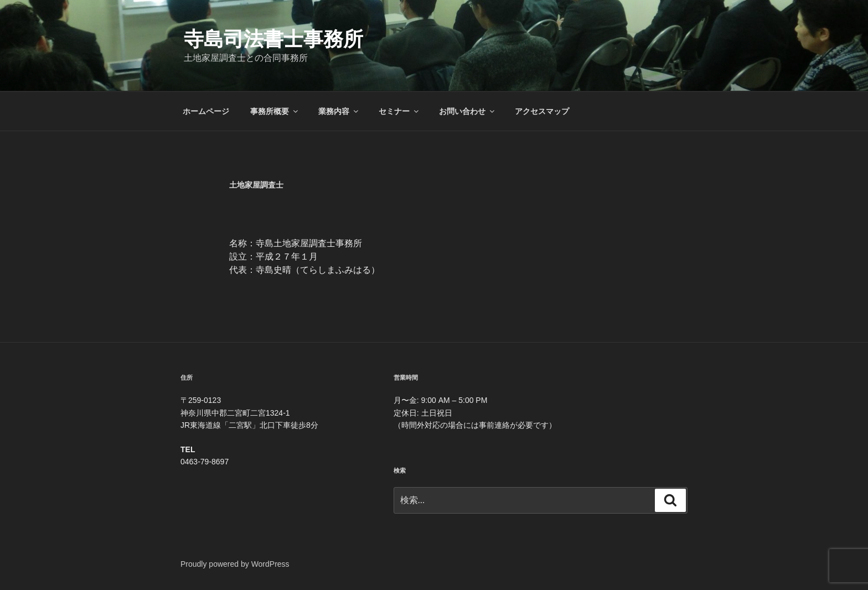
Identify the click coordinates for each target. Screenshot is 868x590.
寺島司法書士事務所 (273, 39)
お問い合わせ (467, 111)
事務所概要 (275, 111)
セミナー (399, 111)
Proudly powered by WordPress (235, 564)
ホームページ (206, 111)
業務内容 (339, 111)
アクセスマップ (542, 111)
